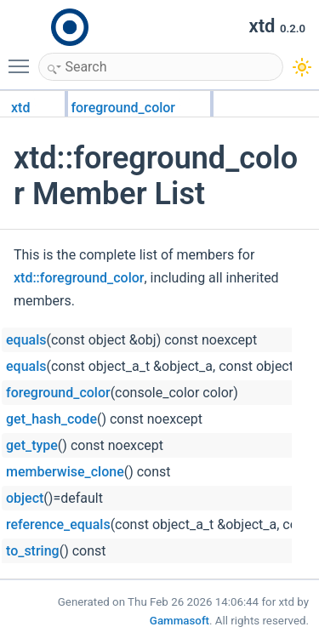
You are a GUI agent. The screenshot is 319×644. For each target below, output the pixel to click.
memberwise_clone (65, 472)
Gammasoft (179, 621)
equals (26, 340)
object (25, 498)
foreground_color (123, 108)
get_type (32, 445)
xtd (20, 108)
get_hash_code (51, 419)
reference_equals (58, 524)
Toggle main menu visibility (23, 59)
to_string (33, 551)
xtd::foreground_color (79, 278)
